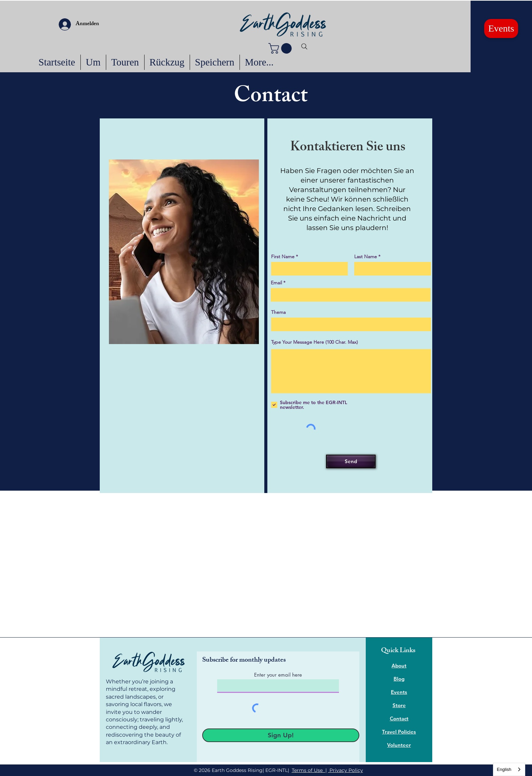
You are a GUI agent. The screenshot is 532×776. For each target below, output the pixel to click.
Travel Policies (399, 732)
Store (399, 705)
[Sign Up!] (281, 735)
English (504, 769)
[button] (281, 48)
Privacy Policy (346, 770)
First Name (283, 257)
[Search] (304, 46)
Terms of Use (309, 770)
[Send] (351, 461)
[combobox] (509, 769)
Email (276, 283)
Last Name (366, 257)
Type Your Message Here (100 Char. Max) (315, 342)
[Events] (501, 29)
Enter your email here (278, 675)
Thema (278, 312)
